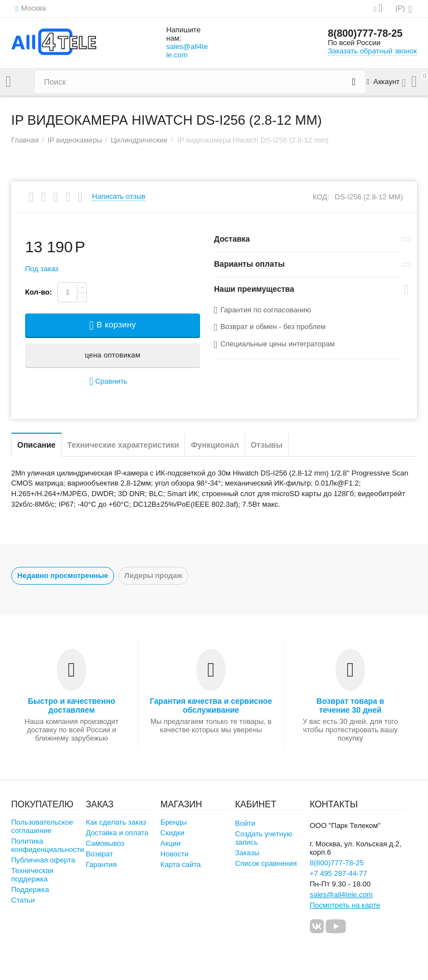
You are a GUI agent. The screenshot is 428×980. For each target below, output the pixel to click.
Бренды (174, 822)
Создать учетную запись (264, 838)
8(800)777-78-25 (365, 33)
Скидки (172, 833)
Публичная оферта (43, 860)
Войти (245, 823)
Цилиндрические (139, 140)
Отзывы (267, 445)
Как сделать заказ (116, 822)
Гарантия (101, 864)
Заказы (247, 853)
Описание (37, 445)
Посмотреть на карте (345, 905)
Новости (174, 854)
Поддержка (30, 890)
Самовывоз (105, 843)
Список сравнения (266, 863)
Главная (25, 140)
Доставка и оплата (117, 833)
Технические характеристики (123, 445)
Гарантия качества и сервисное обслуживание (211, 705)
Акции (171, 843)
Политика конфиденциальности (48, 845)
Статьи (23, 900)
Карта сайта (181, 864)
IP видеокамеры (75, 140)
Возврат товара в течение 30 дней (351, 705)
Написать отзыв (119, 197)
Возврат (99, 854)
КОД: (321, 197)
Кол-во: (38, 292)
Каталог (8, 82)
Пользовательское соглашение (42, 826)
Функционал (215, 445)
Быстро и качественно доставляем (72, 705)
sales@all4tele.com (187, 51)
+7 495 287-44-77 (339, 873)
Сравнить (108, 382)
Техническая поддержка (32, 875)
